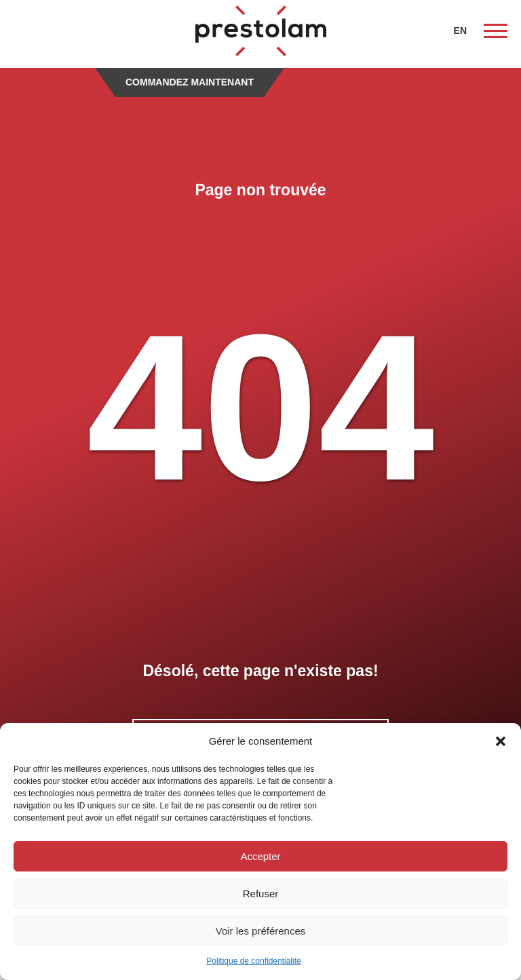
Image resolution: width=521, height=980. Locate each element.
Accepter (260, 856)
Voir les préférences (261, 931)
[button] (501, 741)
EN (460, 31)
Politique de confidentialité (253, 961)
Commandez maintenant (190, 82)
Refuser (261, 894)
